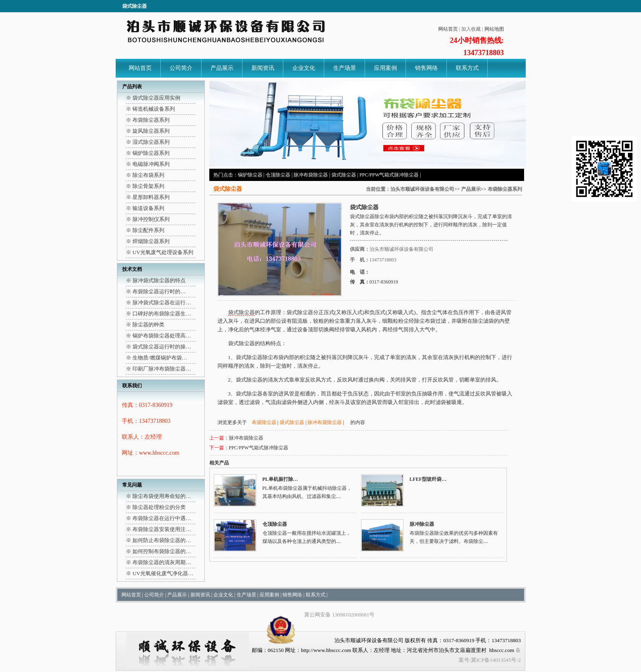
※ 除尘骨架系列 (145, 186)
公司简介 (181, 68)
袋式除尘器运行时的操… (162, 347)
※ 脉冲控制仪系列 (148, 219)
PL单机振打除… (280, 479)
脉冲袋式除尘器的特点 (159, 280)
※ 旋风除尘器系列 (148, 131)
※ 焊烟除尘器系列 (148, 241)
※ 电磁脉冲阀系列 (148, 164)
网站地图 (494, 29)
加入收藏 (471, 29)
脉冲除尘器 (422, 524)
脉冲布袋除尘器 (311, 175)
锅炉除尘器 (250, 175)
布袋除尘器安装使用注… (162, 529)
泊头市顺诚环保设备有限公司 (422, 189)
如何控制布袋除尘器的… (162, 551)
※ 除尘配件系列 (145, 230)
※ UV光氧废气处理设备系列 (160, 252)
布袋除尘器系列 (505, 189)
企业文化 (304, 68)
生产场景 (345, 68)
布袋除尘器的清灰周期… (162, 562)
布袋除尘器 (264, 422)
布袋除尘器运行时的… (159, 291)
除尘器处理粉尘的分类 (159, 507)
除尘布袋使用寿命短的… (162, 496)
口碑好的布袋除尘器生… (162, 314)
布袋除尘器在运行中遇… (162, 518)
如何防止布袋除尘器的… (162, 540)
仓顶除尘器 (278, 175)
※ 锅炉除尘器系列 (148, 153)
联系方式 (467, 68)
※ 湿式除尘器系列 (148, 142)
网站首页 (448, 29)
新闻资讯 (263, 68)
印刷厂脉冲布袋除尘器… (162, 369)
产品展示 (222, 68)
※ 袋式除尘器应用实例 (153, 98)
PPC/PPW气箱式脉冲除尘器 (389, 175)
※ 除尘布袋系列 (145, 175)
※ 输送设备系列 (145, 208)
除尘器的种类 (148, 325)
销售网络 (426, 68)
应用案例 (385, 68)
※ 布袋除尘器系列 (148, 120)
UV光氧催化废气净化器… (163, 573)
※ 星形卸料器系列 (148, 197)
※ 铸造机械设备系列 (150, 109)
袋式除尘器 (344, 175)
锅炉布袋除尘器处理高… (162, 336)
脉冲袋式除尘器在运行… (162, 303)
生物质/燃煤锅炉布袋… (160, 358)
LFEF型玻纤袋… (428, 479)
